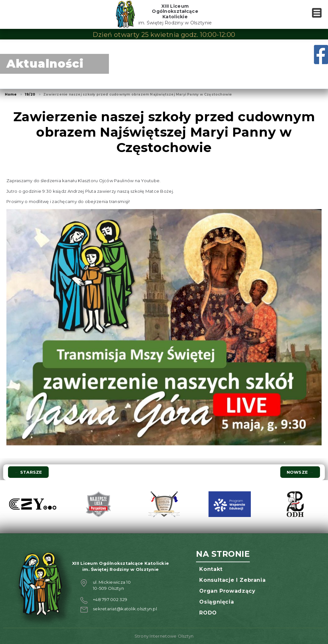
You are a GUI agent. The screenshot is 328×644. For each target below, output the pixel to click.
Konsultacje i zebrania (232, 580)
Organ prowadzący (227, 591)
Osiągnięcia (217, 602)
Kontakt (211, 569)
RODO (208, 613)
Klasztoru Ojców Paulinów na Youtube (119, 181)
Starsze (28, 472)
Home (11, 94)
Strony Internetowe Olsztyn (164, 636)
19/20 (30, 94)
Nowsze (300, 472)
